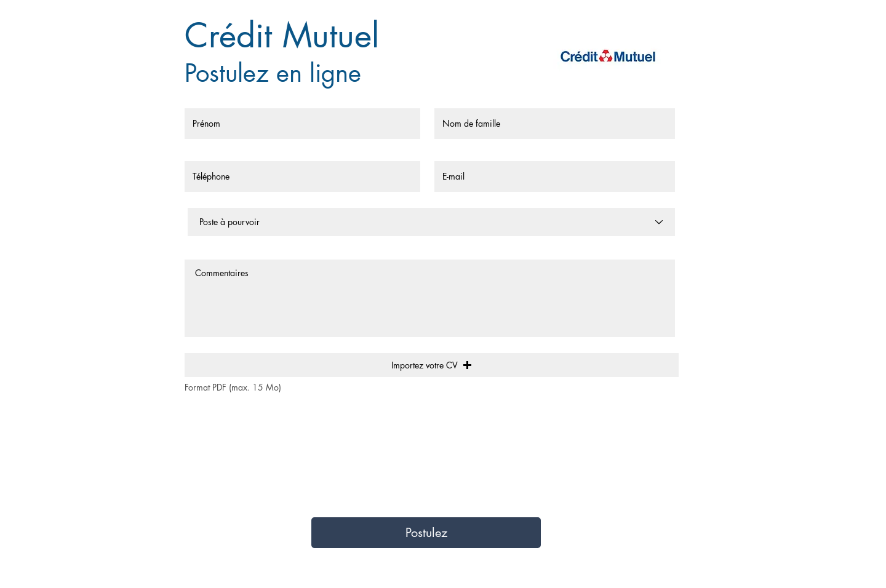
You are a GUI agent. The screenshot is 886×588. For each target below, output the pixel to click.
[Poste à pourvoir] (431, 222)
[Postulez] (426, 533)
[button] (432, 365)
